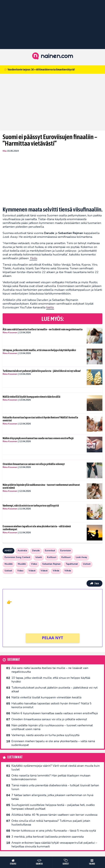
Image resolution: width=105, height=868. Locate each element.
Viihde (56, 571)
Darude (36, 551)
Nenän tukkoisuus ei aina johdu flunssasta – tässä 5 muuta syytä (54, 831)
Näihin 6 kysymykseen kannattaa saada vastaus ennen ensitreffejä (38, 438)
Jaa (94, 583)
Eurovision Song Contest (17, 557)
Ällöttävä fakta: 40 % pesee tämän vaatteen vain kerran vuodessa (54, 815)
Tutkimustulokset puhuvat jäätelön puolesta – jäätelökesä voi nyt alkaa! (42, 371)
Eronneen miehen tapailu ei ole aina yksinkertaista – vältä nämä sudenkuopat (37, 528)
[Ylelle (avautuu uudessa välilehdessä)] (33, 258)
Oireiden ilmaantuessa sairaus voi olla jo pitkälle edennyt (34, 464)
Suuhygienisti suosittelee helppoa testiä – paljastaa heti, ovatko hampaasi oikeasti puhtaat (53, 807)
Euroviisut (50, 551)
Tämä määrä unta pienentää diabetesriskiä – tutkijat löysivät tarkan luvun (55, 787)
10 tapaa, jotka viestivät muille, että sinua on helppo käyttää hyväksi (39, 350)
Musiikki (9, 564)
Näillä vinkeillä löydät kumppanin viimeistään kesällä (31, 397)
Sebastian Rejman (51, 564)
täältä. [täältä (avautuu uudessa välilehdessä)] (50, 307)
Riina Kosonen (10, 333)
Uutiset (87, 564)
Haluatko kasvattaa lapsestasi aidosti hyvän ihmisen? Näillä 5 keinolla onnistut (40, 419)
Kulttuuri (52, 557)
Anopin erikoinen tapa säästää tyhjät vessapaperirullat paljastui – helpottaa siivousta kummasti (54, 845)
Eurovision (66, 551)
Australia (22, 551)
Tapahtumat (72, 564)
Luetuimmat (15, 757)
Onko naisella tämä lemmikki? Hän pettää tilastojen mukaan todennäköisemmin (51, 777)
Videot (32, 571)
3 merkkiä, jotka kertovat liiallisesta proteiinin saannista (48, 837)
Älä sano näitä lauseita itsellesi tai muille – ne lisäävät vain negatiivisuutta (43, 329)
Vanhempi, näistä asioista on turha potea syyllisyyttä (31, 506)
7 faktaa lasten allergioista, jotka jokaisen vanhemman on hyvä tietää (52, 797)
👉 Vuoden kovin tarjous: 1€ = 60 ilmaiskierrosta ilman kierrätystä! (39, 69)
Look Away (81, 557)
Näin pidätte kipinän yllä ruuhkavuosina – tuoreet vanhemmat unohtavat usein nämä (41, 486)
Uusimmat (14, 660)
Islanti (39, 557)
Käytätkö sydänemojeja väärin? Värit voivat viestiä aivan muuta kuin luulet (56, 768)
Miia (5, 151)
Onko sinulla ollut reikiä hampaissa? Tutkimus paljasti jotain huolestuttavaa (51, 823)
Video (34, 564)
